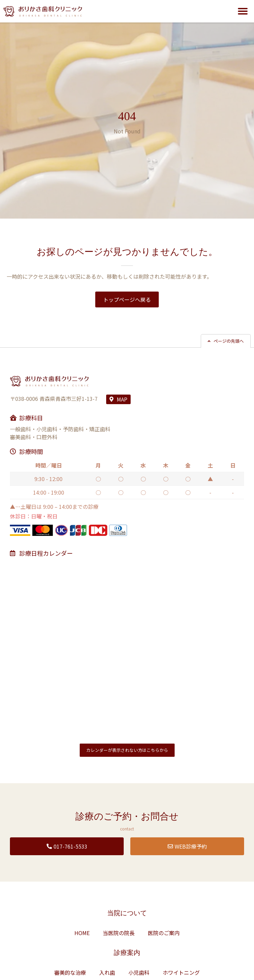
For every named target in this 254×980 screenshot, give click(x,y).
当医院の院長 (119, 933)
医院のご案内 (164, 933)
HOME (82, 933)
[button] (243, 11)
